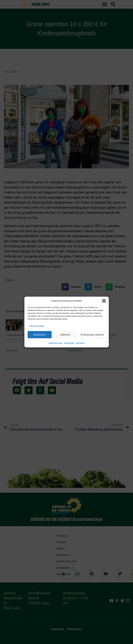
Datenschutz (69, 343)
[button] (104, 301)
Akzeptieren (40, 335)
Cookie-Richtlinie (55, 343)
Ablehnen (65, 335)
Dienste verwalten (37, 326)
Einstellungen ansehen (92, 335)
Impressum (80, 343)
